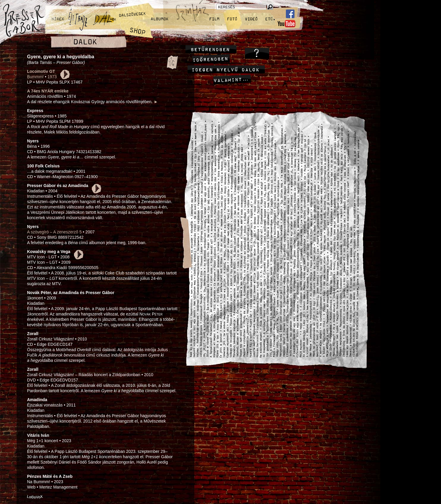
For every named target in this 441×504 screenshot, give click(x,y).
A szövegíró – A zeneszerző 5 (54, 232)
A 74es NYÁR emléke (48, 91)
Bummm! (35, 77)
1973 (52, 77)
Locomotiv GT (41, 71)
